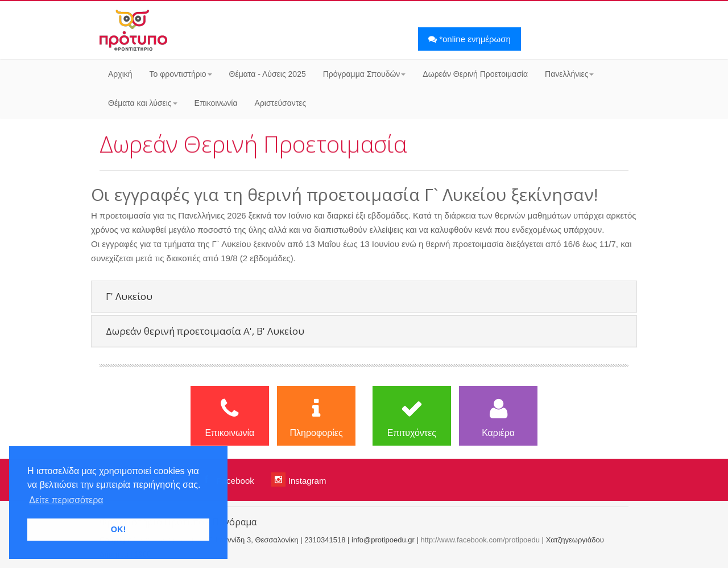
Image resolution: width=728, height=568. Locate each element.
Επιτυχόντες (412, 417)
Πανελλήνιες (569, 74)
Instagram (299, 479)
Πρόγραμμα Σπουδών (365, 74)
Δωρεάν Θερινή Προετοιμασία (475, 74)
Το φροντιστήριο (181, 74)
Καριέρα (498, 417)
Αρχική (120, 74)
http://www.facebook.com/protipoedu (480, 540)
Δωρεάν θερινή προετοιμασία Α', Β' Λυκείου (205, 331)
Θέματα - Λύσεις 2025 (268, 74)
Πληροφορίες (316, 417)
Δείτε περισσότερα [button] (66, 500)
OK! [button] (118, 529)
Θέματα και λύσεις (143, 103)
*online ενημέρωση (470, 39)
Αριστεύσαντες (281, 103)
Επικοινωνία (216, 103)
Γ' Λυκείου (129, 296)
